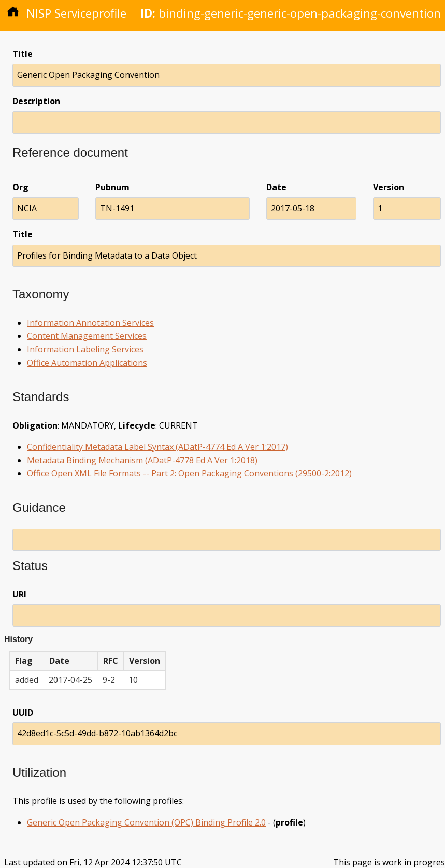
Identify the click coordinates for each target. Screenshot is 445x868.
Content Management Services (87, 336)
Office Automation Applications (87, 363)
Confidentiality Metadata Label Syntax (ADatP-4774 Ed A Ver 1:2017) (157, 447)
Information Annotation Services (90, 323)
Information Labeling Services (85, 349)
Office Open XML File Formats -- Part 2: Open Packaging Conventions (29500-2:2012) (189, 473)
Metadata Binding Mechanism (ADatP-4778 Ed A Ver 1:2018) (142, 460)
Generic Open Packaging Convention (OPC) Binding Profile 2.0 (146, 822)
